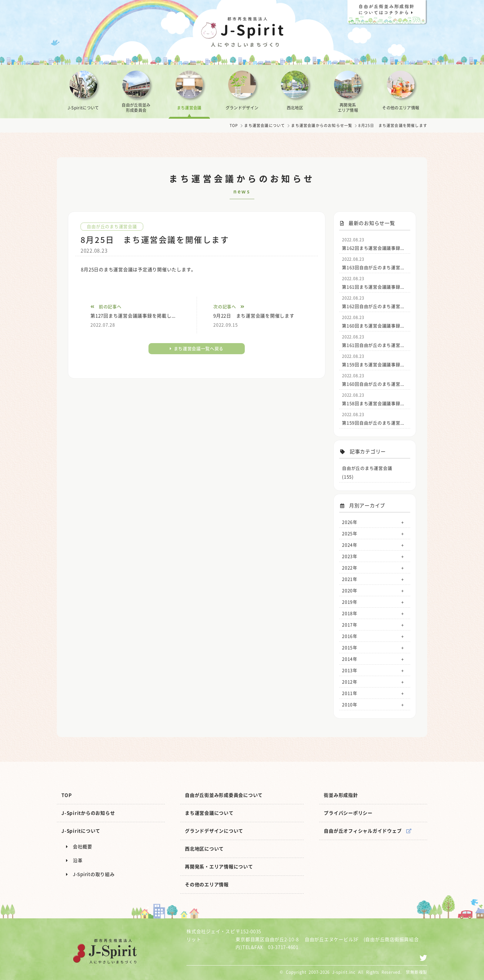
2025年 (350, 533)
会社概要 (79, 847)
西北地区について (204, 849)
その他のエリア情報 (207, 884)
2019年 (350, 602)
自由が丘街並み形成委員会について (224, 795)
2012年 (350, 682)
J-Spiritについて (81, 831)
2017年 (350, 625)
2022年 (350, 568)
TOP (234, 125)
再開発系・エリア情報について (219, 867)
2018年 (350, 613)
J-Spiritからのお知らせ (88, 813)
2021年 (350, 579)
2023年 (350, 556)
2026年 (350, 522)
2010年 (350, 704)
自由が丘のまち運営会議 (112, 226)
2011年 (350, 693)
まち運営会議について (265, 125)
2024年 (350, 545)
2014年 (350, 659)
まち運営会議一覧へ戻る (197, 348)
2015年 (350, 647)
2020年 (350, 590)
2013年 (350, 670)
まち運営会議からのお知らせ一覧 (322, 125)
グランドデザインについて (214, 831)
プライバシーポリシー (348, 813)
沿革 (74, 860)
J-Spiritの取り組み (90, 874)
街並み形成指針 (341, 795)
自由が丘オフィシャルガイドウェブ (368, 831)
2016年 (350, 636)
